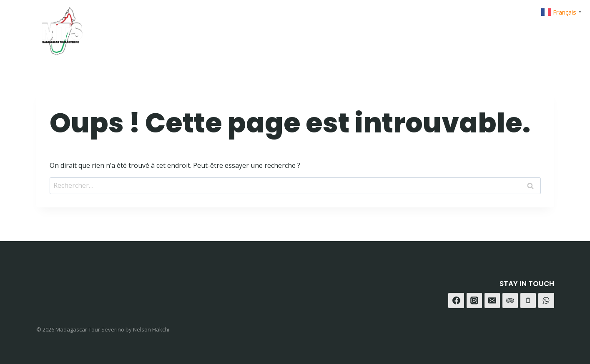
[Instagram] (503, 28)
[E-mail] (492, 301)
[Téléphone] (528, 301)
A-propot (394, 28)
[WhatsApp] (524, 28)
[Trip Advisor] (545, 28)
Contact (440, 28)
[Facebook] (482, 28)
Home (311, 28)
